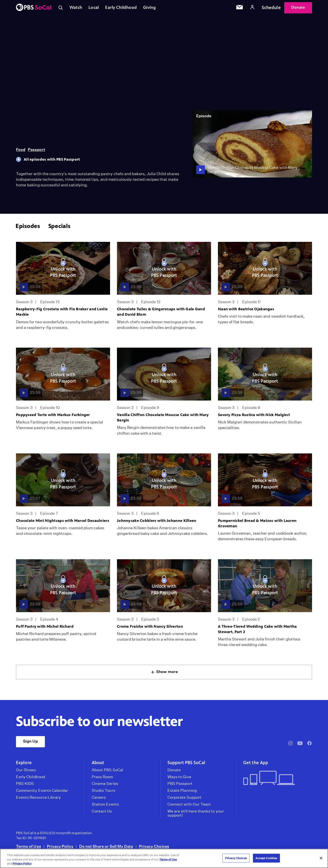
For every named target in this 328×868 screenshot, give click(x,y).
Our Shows (26, 772)
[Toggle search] (61, 9)
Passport (36, 151)
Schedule (271, 8)
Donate (298, 8)
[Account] (252, 9)
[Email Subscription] (240, 9)
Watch (77, 8)
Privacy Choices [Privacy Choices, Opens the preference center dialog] (236, 858)
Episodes (28, 228)
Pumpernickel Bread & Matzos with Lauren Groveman (257, 525)
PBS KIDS (25, 786)
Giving (154, 8)
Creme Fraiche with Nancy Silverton (150, 628)
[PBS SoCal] (34, 9)
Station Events (105, 806)
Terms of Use (28, 848)
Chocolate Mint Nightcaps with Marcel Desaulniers (63, 523)
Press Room (102, 779)
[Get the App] (276, 780)
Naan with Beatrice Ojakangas (246, 311)
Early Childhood (124, 8)
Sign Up (30, 743)
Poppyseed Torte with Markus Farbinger (53, 417)
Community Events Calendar (42, 792)
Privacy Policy (60, 848)
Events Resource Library (38, 799)
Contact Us (102, 813)
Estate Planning (182, 792)
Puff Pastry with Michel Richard (45, 628)
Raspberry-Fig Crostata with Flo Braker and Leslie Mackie (62, 314)
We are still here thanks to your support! (196, 815)
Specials (59, 228)
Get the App (256, 765)
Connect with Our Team (189, 806)
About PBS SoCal (107, 772)
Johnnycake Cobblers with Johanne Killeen (157, 523)
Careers (99, 799)
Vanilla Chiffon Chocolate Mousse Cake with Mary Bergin (163, 419)
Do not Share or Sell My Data (106, 848)
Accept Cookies (266, 858)
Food (21, 151)
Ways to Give (179, 779)
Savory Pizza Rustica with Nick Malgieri (254, 417)
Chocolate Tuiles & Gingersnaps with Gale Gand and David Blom (161, 314)
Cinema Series (105, 786)
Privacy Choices (154, 848)
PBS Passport (180, 786)
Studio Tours (103, 792)
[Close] (321, 858)
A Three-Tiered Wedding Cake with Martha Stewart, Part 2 (257, 631)
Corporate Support (184, 799)
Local (96, 8)
